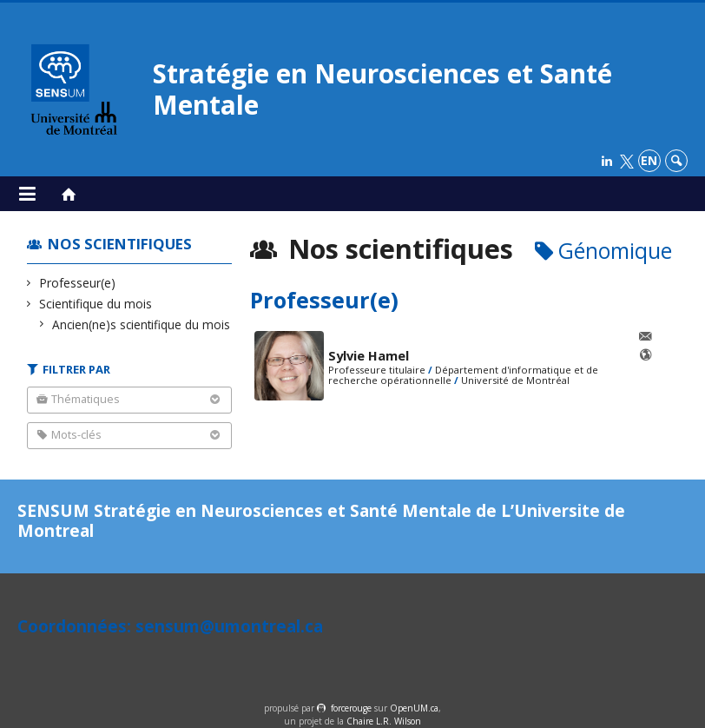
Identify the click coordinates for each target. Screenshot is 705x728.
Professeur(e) (78, 283)
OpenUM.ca (414, 708)
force (351, 708)
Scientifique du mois (96, 304)
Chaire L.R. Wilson (384, 721)
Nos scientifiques (120, 244)
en (649, 160)
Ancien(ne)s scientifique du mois (142, 324)
